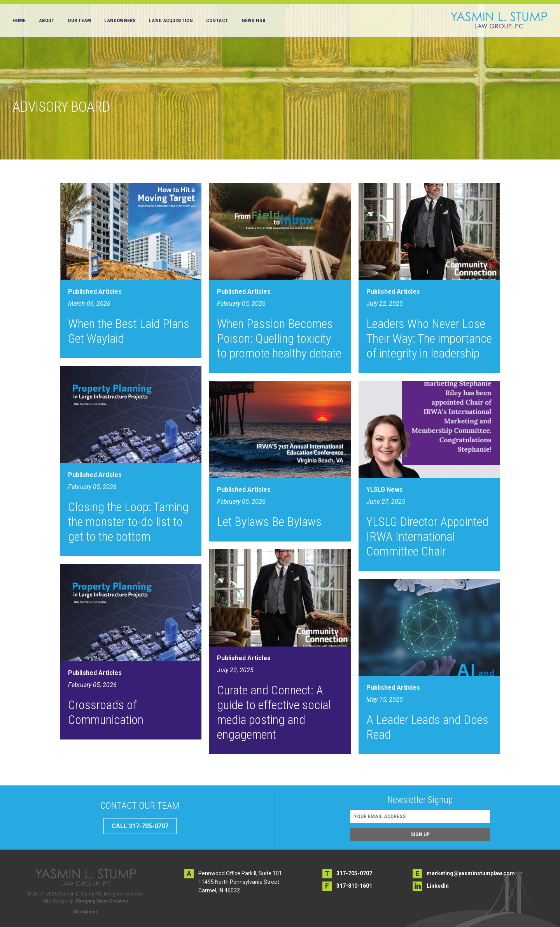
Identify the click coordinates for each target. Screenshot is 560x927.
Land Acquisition (171, 20)
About (47, 20)
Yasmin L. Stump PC (499, 20)
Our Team (79, 20)
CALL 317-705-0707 (140, 826)
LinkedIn (438, 886)
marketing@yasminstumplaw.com (471, 873)
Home (19, 20)
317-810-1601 (354, 886)
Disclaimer (86, 912)
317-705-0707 (354, 873)
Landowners (120, 20)
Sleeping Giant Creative (102, 901)
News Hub (254, 20)
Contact (217, 20)
